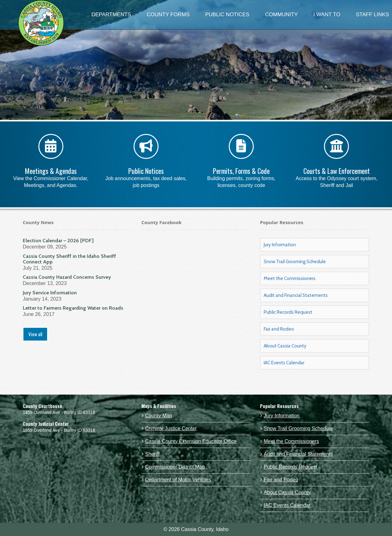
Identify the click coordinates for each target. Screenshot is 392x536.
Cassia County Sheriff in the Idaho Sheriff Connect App (69, 259)
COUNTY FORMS (168, 15)
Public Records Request (288, 312)
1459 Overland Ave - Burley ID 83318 (59, 412)
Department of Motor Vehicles (178, 480)
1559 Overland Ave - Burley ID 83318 (59, 430)
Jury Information (280, 245)
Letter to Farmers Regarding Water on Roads (73, 308)
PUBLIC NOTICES (227, 15)
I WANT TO (327, 15)
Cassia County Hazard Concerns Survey (67, 277)
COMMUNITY (281, 15)
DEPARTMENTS (111, 15)
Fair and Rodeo (279, 329)
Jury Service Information (50, 293)
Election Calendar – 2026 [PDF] (58, 241)
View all (35, 334)
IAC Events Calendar (284, 363)
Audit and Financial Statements (296, 295)
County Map (159, 416)
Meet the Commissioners (290, 278)
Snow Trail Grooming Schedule (295, 262)
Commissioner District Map (175, 467)
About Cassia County (285, 346)
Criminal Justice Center (171, 428)
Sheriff (152, 454)
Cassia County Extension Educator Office (191, 441)
